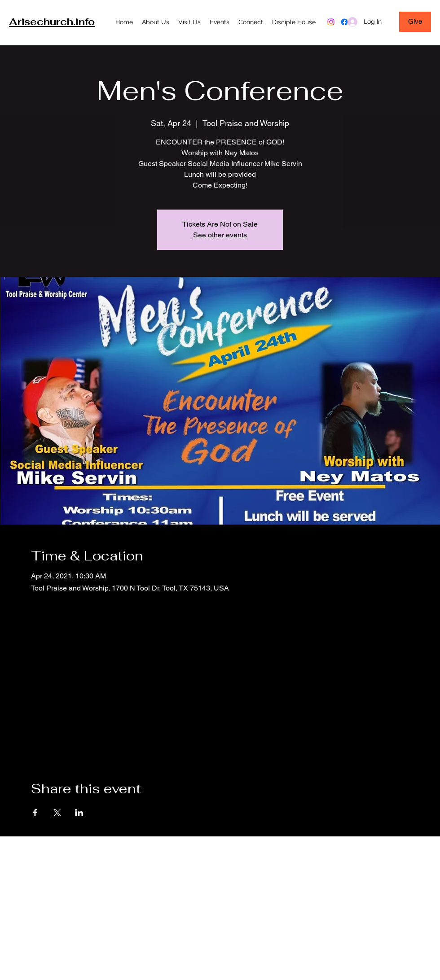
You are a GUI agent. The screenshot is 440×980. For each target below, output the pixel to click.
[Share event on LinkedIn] (79, 813)
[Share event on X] (57, 813)
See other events (220, 235)
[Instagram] (331, 22)
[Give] (415, 22)
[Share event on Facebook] (35, 813)
